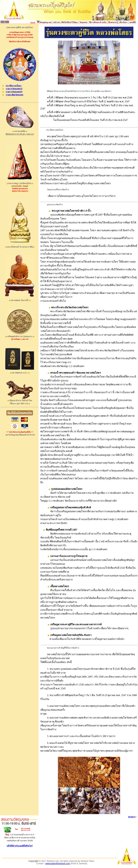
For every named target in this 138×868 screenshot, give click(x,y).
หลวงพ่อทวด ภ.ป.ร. (20, 373)
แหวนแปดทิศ (20, 131)
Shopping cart (46, 22)
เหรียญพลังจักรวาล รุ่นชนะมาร (20, 336)
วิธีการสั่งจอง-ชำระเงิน (98, 22)
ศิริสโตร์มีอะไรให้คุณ (69, 22)
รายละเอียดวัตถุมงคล (14, 95)
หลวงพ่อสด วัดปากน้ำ (20, 300)
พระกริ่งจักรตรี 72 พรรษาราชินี (20, 247)
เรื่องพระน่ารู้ (113, 22)
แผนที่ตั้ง (133, 22)
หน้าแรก (57, 22)
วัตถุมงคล (83, 22)
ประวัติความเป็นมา (14, 86)
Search (33, 22)
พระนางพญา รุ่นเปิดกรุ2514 (20, 183)
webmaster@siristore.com (58, 864)
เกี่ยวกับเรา (123, 22)
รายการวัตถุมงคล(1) (14, 89)
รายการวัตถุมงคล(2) (14, 92)
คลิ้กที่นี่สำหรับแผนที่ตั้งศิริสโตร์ (20, 846)
